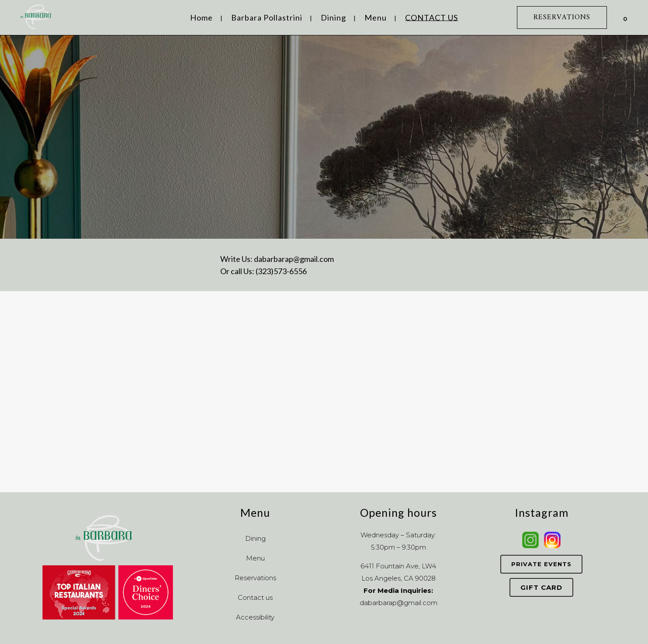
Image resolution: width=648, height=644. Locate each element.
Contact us (255, 597)
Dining (255, 538)
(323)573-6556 (281, 271)
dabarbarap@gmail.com (294, 259)
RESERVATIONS (562, 17)
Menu (255, 558)
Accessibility (255, 617)
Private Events (541, 564)
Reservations (255, 578)
